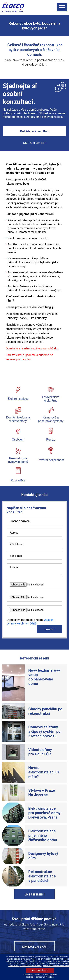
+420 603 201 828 (34, 143)
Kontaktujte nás (34, 947)
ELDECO (15, 7)
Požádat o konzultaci (35, 131)
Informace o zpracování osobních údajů (25, 966)
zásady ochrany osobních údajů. (30, 622)
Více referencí (35, 895)
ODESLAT (50, 630)
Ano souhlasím (40, 970)
